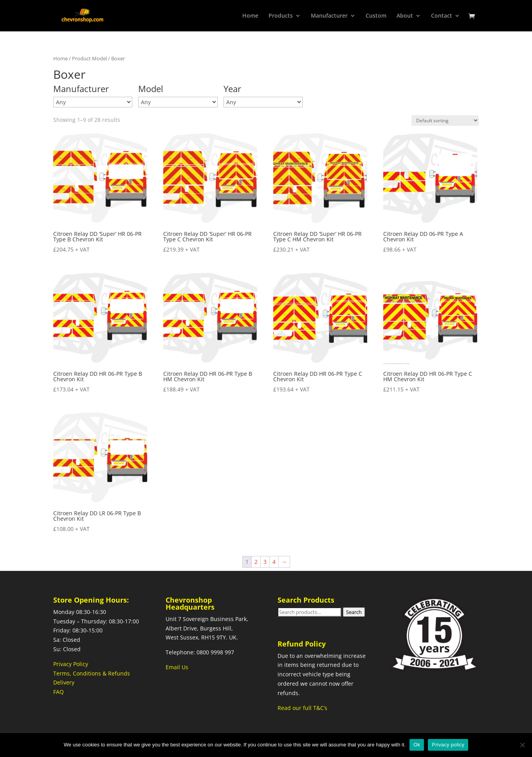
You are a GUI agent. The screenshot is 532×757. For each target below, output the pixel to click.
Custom (376, 16)
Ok (417, 745)
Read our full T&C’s (302, 708)
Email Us (177, 667)
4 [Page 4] (274, 562)
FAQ (59, 692)
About (405, 16)
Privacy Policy (71, 664)
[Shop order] (445, 120)
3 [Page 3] (265, 562)
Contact (442, 16)
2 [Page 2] (256, 562)
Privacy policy (448, 745)
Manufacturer (329, 16)
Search (354, 612)
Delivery (64, 682)
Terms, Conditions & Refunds (92, 673)
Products (281, 16)
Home (250, 16)
